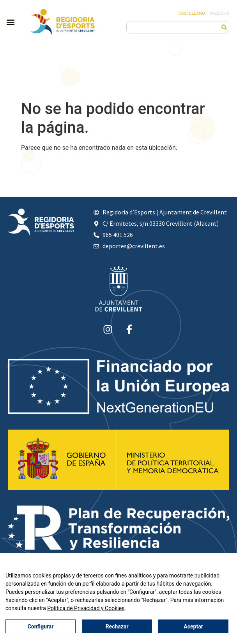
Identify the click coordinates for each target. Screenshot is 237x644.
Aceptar (193, 626)
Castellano (192, 13)
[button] (10, 22)
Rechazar (117, 626)
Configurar (41, 626)
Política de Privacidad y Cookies (86, 609)
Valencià (219, 13)
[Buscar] (224, 27)
